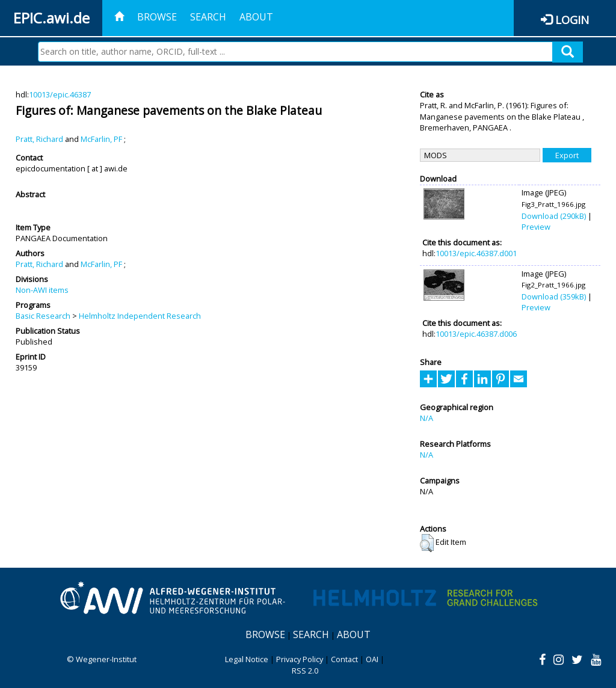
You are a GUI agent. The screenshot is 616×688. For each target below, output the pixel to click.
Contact (344, 659)
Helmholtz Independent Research (140, 316)
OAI (372, 659)
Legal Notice (247, 659)
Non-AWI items (42, 290)
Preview (536, 227)
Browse (157, 17)
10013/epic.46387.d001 (476, 253)
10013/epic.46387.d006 (476, 334)
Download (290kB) (554, 216)
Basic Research (43, 316)
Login (572, 20)
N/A (427, 418)
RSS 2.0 (305, 671)
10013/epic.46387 (60, 94)
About (256, 17)
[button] (427, 543)
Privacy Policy (300, 659)
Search (208, 17)
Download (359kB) (554, 296)
